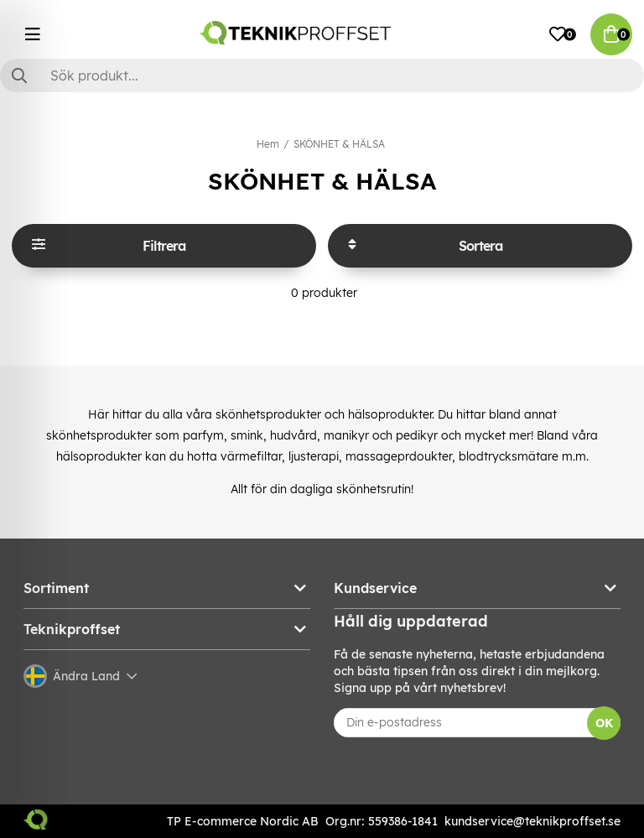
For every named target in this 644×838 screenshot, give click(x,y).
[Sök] (322, 75)
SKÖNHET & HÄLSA (339, 144)
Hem (268, 144)
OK (604, 723)
